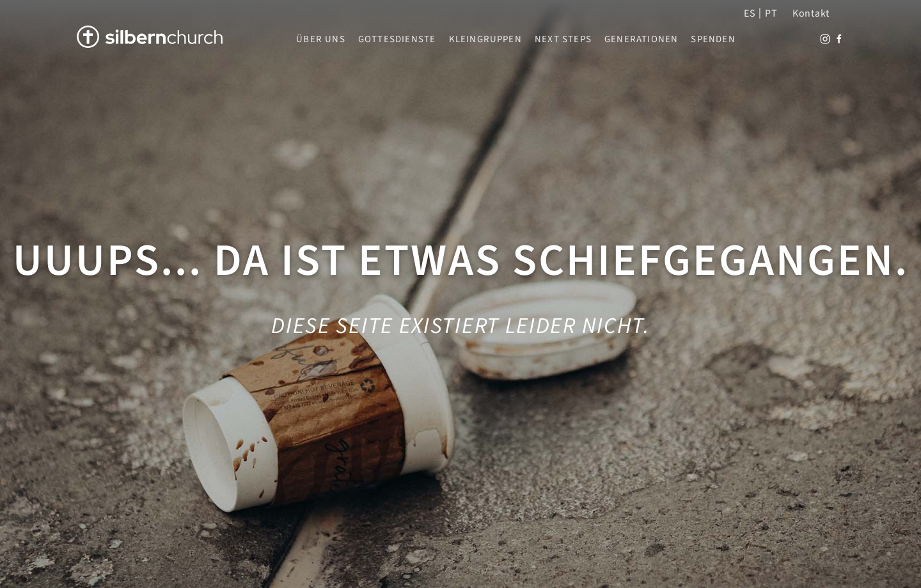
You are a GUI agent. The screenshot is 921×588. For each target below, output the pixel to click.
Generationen (641, 40)
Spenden (713, 40)
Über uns (321, 40)
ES (750, 13)
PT (771, 13)
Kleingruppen (485, 40)
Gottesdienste (397, 40)
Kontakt (811, 13)
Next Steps (563, 40)
